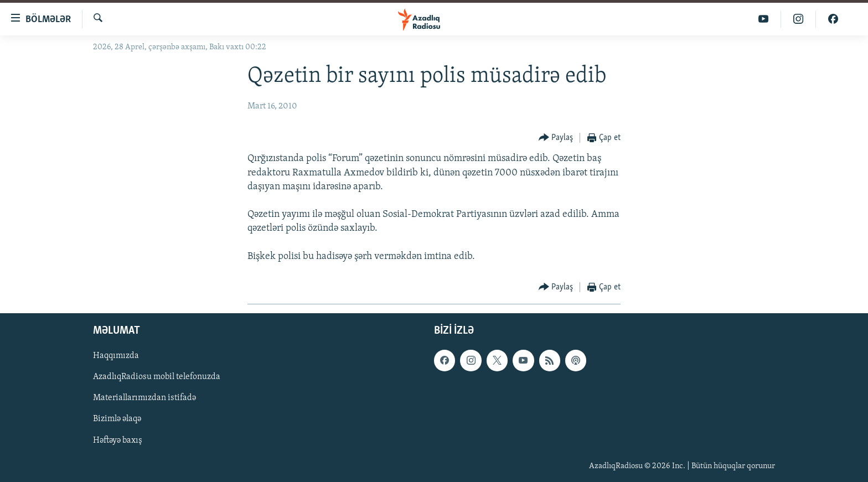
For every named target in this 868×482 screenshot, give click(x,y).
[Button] (556, 138)
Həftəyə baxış (118, 440)
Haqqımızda (116, 356)
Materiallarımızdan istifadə (144, 398)
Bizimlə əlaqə (117, 419)
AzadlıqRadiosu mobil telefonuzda (157, 377)
